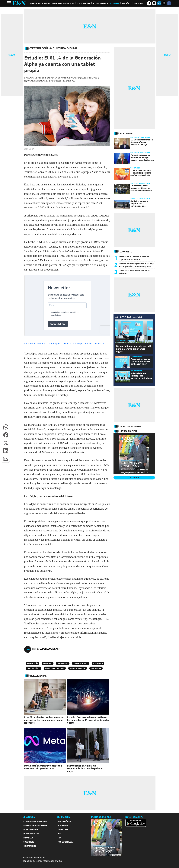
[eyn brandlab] (128, 317)
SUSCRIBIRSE (134, 478)
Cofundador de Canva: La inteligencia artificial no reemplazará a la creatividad (64, 344)
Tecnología (32, 663)
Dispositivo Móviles (55, 668)
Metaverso (63, 663)
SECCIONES (29, 817)
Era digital (96, 668)
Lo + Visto (126, 251)
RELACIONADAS (38, 676)
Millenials (98, 663)
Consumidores (81, 663)
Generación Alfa (78, 668)
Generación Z (33, 668)
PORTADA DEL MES (101, 817)
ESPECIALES (64, 817)
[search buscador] (149, 3)
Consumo (48, 663)
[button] (6, 427)
